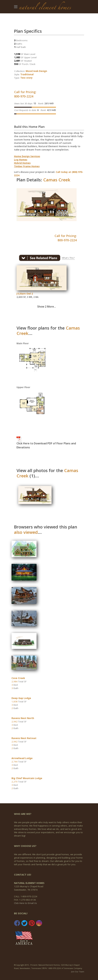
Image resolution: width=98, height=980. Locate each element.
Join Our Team (78, 972)
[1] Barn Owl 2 (25, 294)
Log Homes (21, 160)
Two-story (26, 78)
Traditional (27, 74)
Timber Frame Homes (27, 166)
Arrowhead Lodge (22, 758)
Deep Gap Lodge (21, 698)
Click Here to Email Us (25, 903)
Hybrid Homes (22, 163)
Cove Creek (18, 678)
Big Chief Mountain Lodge (27, 778)
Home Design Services (27, 156)
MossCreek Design (36, 71)
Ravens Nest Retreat (24, 738)
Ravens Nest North (23, 718)
